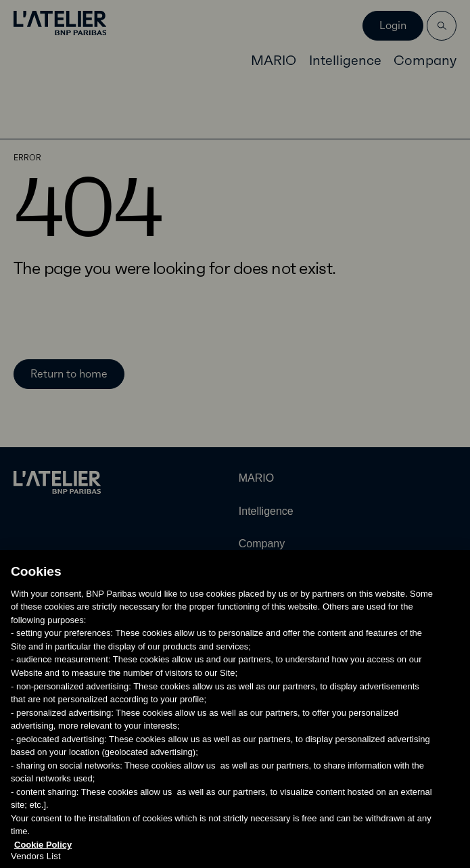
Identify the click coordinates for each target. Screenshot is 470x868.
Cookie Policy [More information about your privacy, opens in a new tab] (43, 861)
